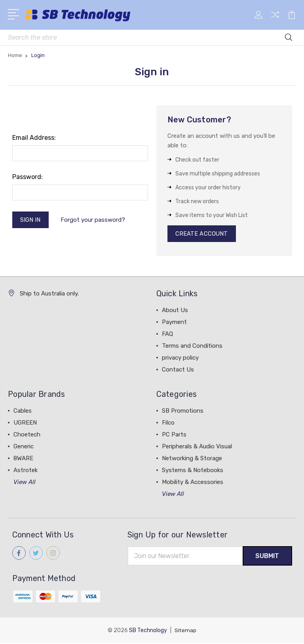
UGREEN (25, 423)
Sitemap (186, 631)
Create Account (202, 234)
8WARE (23, 459)
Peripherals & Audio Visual (197, 447)
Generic (24, 447)
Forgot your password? (94, 220)
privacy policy (180, 358)
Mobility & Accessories (193, 483)
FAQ (167, 335)
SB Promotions (183, 412)
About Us (175, 311)
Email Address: (34, 138)
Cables (23, 412)
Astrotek (26, 471)
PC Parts (174, 435)
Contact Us (178, 370)
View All (25, 483)
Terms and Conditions (192, 347)
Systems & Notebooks (193, 471)
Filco (168, 423)
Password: (28, 177)
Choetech (27, 435)
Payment (174, 323)
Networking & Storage (192, 459)
